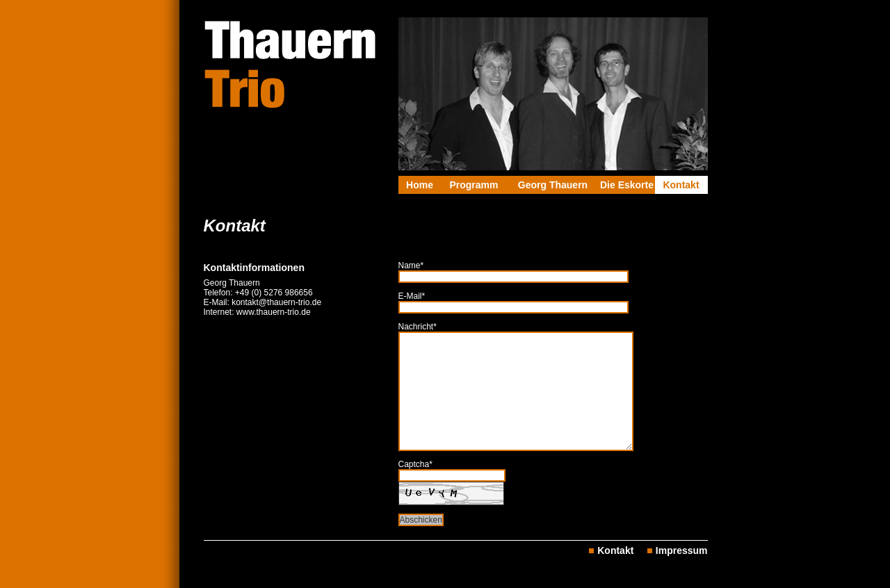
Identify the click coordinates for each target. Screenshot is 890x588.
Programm (474, 185)
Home (420, 185)
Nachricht (418, 327)
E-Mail (412, 296)
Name (411, 266)
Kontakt (681, 185)
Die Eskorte (627, 185)
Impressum (682, 550)
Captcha (415, 464)
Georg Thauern (553, 185)
